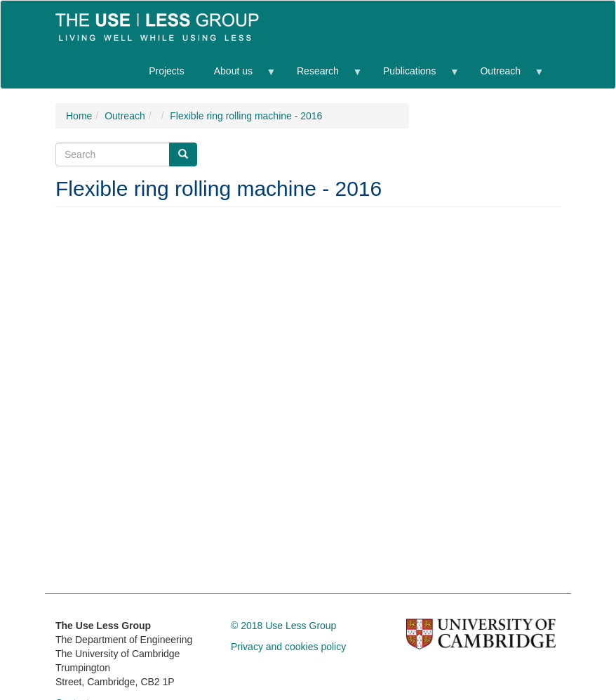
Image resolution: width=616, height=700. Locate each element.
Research (321, 77)
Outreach (504, 77)
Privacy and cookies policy (288, 647)
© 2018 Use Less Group (283, 626)
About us (237, 77)
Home (79, 116)
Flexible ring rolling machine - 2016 (246, 116)
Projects (167, 71)
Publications (413, 77)
